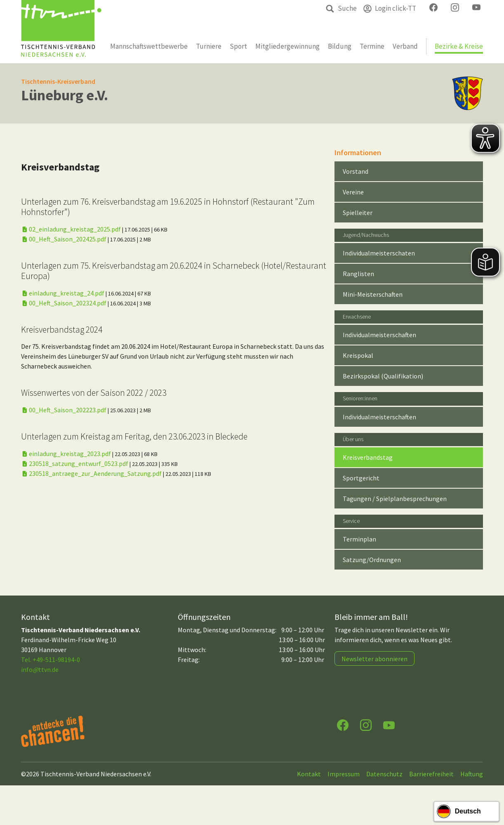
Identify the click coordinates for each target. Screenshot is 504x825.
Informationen (358, 152)
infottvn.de (40, 669)
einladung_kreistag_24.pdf (63, 293)
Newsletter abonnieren (374, 659)
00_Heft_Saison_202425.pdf (64, 239)
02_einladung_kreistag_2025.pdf (72, 229)
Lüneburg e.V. (65, 95)
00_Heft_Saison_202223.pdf (64, 410)
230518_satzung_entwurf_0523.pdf (75, 463)
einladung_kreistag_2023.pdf (67, 454)
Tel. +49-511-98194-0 (51, 660)
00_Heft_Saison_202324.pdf (64, 303)
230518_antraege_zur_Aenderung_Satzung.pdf (92, 473)
